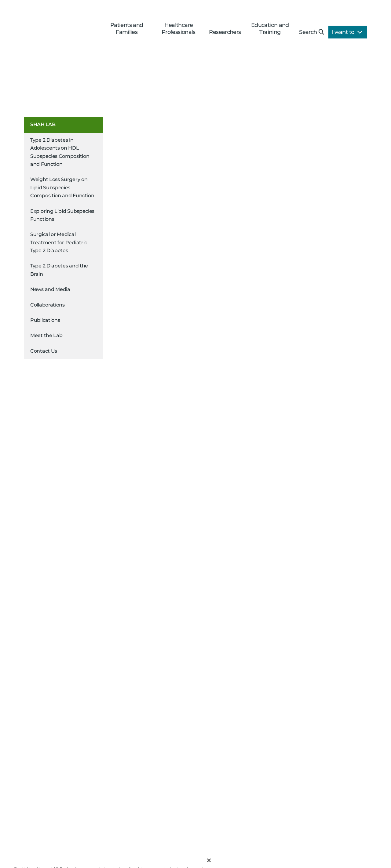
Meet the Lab (46, 335)
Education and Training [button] (270, 29)
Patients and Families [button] (127, 29)
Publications (45, 320)
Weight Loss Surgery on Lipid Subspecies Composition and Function (62, 187)
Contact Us (44, 351)
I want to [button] (347, 32)
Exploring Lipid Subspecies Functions (62, 215)
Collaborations (48, 305)
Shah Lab (43, 124)
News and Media (50, 289)
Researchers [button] (225, 32)
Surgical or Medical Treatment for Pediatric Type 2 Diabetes (59, 242)
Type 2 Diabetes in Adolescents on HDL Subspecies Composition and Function (60, 152)
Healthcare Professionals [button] (179, 29)
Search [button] (311, 32)
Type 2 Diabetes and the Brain (59, 270)
